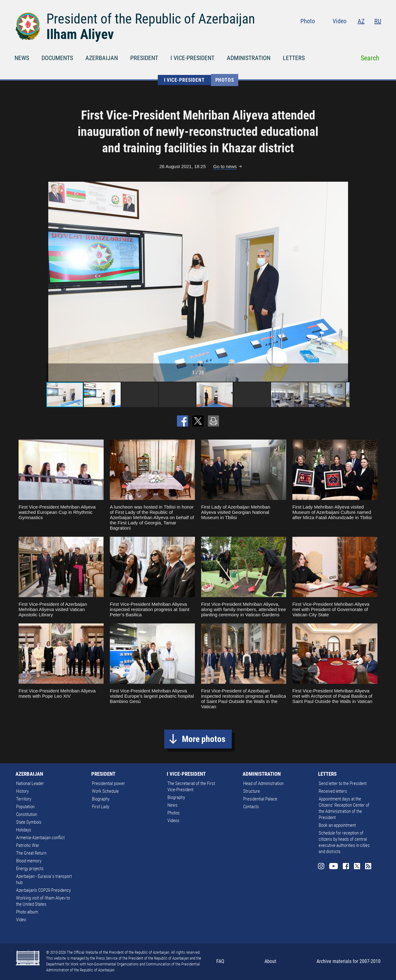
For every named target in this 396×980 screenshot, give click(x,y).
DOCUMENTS (57, 58)
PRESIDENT (144, 58)
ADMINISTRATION (249, 58)
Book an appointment (337, 825)
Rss (377, 34)
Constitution (27, 814)
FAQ (220, 961)
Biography (101, 799)
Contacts (251, 807)
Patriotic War (28, 845)
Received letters (333, 791)
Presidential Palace (260, 799)
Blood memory (29, 861)
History (22, 791)
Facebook (354, 34)
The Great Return (31, 853)
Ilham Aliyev (80, 34)
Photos (225, 80)
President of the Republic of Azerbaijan (151, 19)
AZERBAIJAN (102, 58)
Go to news (225, 166)
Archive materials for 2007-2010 (349, 961)
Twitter (366, 34)
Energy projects (30, 869)
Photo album (27, 912)
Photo (308, 21)
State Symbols (29, 822)
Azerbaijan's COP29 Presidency (43, 890)
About (270, 961)
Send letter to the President (343, 783)
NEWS (22, 58)
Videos (173, 821)
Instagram (327, 34)
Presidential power (108, 783)
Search (370, 58)
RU (378, 21)
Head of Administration (263, 783)
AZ (361, 21)
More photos (204, 739)
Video (340, 21)
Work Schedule (105, 791)
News (172, 805)
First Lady (101, 807)
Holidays (24, 830)
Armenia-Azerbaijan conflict (40, 838)
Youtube (341, 34)
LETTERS (294, 58)
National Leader (30, 783)
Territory (24, 799)
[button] (344, 282)
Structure (252, 791)
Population (25, 807)
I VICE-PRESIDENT (192, 58)
